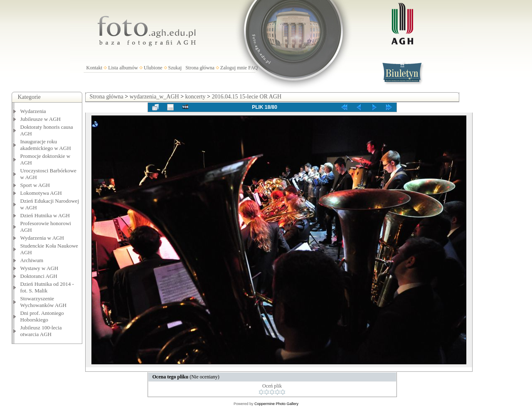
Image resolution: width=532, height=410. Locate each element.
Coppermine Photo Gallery (276, 404)
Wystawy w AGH (39, 268)
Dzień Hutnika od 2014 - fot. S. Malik (47, 287)
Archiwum (32, 260)
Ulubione (153, 68)
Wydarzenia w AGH (42, 238)
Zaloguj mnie (234, 68)
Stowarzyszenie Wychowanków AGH (44, 302)
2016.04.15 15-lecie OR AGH (246, 97)
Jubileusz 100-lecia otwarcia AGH (41, 331)
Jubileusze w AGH (41, 119)
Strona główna (200, 68)
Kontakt (95, 68)
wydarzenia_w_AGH (154, 97)
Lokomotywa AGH (41, 193)
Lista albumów (123, 68)
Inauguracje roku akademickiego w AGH (46, 145)
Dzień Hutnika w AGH (45, 215)
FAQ (253, 68)
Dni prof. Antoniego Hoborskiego (42, 316)
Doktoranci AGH (39, 276)
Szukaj (175, 68)
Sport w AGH (35, 185)
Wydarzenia (33, 111)
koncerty (196, 97)
